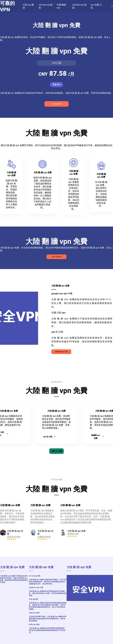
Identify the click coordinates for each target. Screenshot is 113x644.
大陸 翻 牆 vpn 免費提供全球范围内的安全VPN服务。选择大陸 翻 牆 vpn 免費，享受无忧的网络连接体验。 (48, 593)
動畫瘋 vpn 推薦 (98, 437)
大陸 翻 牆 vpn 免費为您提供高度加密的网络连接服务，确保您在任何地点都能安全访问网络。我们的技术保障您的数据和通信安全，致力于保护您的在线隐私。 (48, 606)
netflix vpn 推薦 (34, 613)
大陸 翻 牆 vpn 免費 (12, 567)
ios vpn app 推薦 (35, 576)
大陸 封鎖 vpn (56, 257)
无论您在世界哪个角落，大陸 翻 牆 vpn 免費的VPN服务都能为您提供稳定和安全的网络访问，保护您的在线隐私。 (48, 619)
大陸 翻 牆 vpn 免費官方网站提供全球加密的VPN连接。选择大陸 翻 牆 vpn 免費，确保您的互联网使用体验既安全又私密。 (14, 579)
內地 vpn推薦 (33, 599)
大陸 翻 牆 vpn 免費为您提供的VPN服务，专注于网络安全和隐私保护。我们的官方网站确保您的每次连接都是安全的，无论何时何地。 (48, 582)
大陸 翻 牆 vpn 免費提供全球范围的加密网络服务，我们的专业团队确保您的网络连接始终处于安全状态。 (48, 630)
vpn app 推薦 (57, 104)
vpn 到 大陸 (49, 437)
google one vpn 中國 (36, 587)
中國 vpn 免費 (56, 451)
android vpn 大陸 (61, 352)
